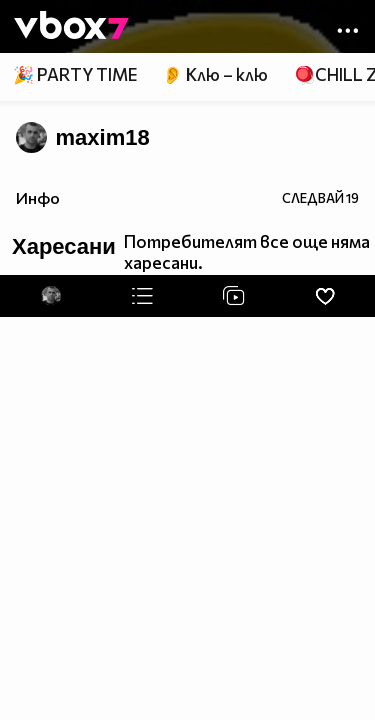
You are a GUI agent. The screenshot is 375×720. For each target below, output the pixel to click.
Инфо (38, 197)
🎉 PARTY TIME (75, 74)
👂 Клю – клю (215, 74)
